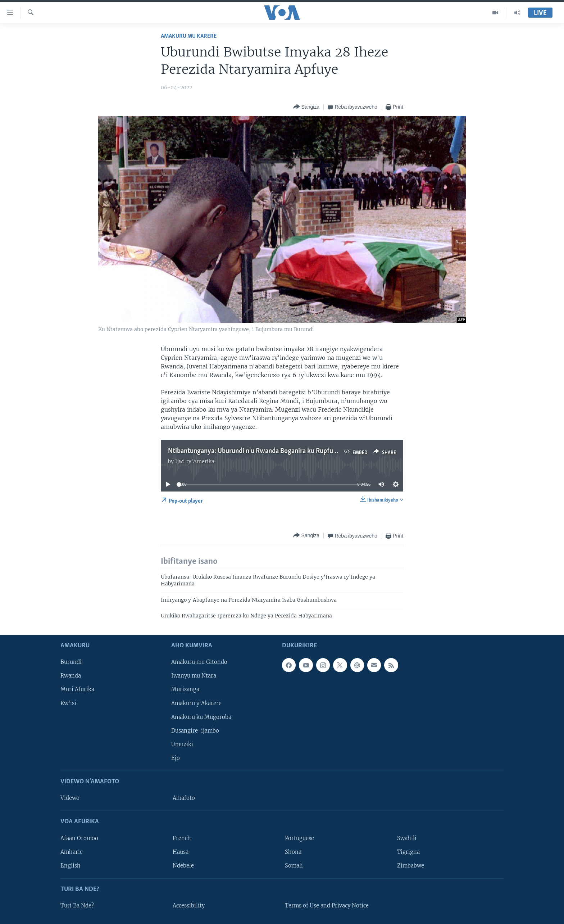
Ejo (176, 758)
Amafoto (184, 798)
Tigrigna (408, 852)
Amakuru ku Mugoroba (201, 717)
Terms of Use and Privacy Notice (327, 906)
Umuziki (182, 744)
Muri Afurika (77, 690)
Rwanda (71, 676)
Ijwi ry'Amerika (195, 461)
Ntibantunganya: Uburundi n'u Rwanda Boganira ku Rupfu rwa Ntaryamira (274, 451)
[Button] (306, 107)
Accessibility (189, 906)
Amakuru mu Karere (189, 36)
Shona (293, 852)
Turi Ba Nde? (77, 906)
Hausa (181, 852)
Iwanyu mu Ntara (194, 676)
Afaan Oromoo (79, 838)
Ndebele (183, 866)
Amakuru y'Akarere (196, 703)
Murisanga (185, 690)
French (182, 838)
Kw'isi (68, 703)
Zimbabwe (411, 866)
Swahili (407, 838)
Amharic (71, 852)
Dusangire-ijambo (195, 731)
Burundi (71, 662)
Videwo (70, 798)
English (70, 866)
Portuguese (299, 838)
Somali (294, 866)
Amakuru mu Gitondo (199, 662)
